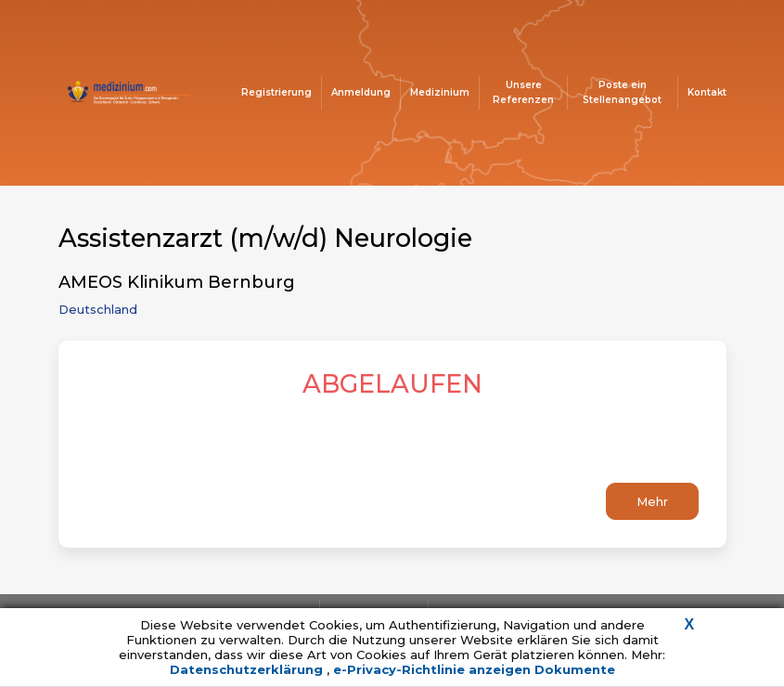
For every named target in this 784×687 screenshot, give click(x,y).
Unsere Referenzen (523, 92)
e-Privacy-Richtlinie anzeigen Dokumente (474, 669)
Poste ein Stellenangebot (622, 92)
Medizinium (440, 92)
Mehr (652, 501)
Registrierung (276, 92)
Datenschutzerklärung (248, 669)
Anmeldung (361, 92)
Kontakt (707, 92)
